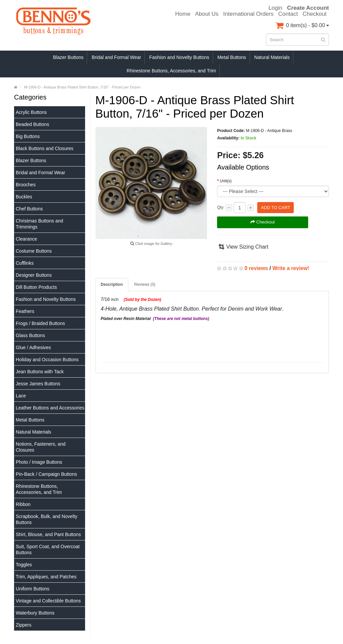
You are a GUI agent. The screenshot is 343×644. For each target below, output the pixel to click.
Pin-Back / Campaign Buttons (46, 474)
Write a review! (291, 268)
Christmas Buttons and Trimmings (40, 224)
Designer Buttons (34, 275)
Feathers (25, 311)
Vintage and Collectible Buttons (48, 601)
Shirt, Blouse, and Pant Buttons (48, 534)
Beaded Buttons (32, 124)
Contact (288, 14)
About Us (207, 14)
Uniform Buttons (32, 589)
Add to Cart (276, 208)
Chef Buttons (29, 209)
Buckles (24, 197)
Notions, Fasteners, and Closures (41, 447)
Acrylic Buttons (31, 112)
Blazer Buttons (68, 57)
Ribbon (23, 504)
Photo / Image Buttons (39, 462)
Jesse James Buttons (38, 384)
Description (112, 284)
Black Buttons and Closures (45, 148)
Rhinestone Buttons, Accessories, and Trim (171, 71)
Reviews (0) (145, 284)
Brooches (26, 185)
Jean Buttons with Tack (40, 372)
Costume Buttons (34, 251)
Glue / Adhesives (33, 347)
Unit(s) (226, 181)
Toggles (24, 565)
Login (275, 8)
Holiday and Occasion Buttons (47, 360)
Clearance (26, 239)
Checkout (315, 14)
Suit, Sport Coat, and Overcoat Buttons (48, 550)
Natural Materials (272, 57)
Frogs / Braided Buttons (40, 323)
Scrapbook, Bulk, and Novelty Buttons (47, 519)
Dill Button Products (36, 287)
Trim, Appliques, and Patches (46, 577)
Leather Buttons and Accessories (50, 408)
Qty (220, 207)
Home (183, 14)
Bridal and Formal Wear (117, 57)
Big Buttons (28, 136)
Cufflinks (25, 263)
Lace (21, 396)
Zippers (24, 625)
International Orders (248, 14)
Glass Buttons (30, 335)
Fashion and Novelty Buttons (179, 57)
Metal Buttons (232, 57)
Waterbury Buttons (35, 613)
